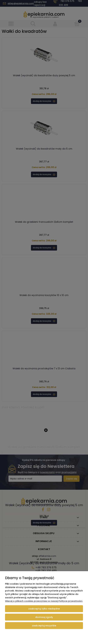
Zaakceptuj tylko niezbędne (44, 609)
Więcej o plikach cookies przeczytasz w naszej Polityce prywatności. (44, 601)
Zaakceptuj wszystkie (44, 626)
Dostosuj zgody (44, 617)
